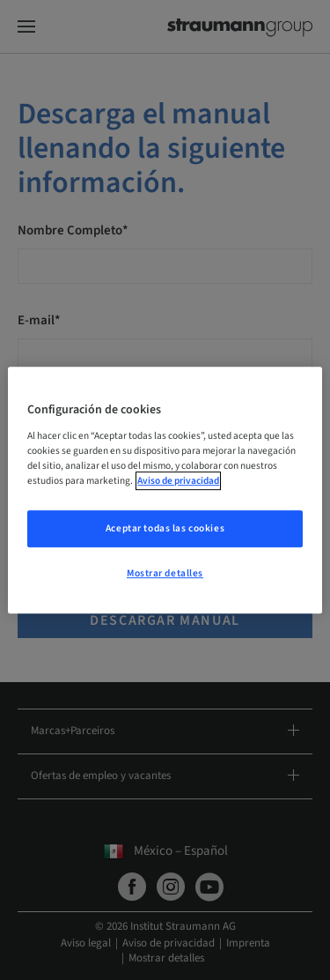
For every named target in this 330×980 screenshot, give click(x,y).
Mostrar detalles (165, 573)
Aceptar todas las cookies (165, 528)
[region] (165, 490)
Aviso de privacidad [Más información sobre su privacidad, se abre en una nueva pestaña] (178, 481)
